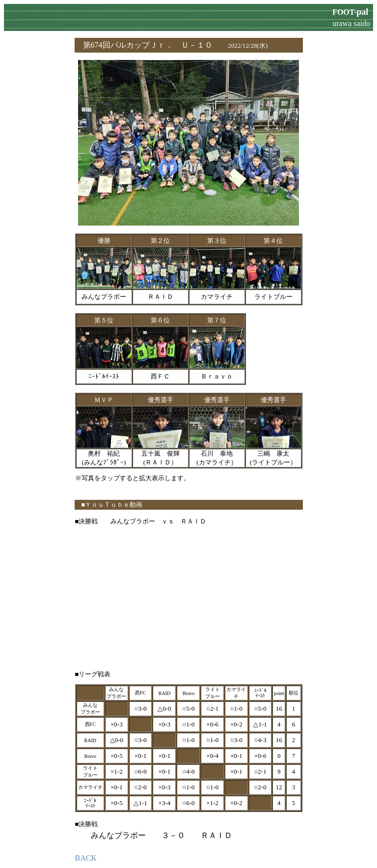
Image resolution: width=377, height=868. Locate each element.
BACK (86, 858)
